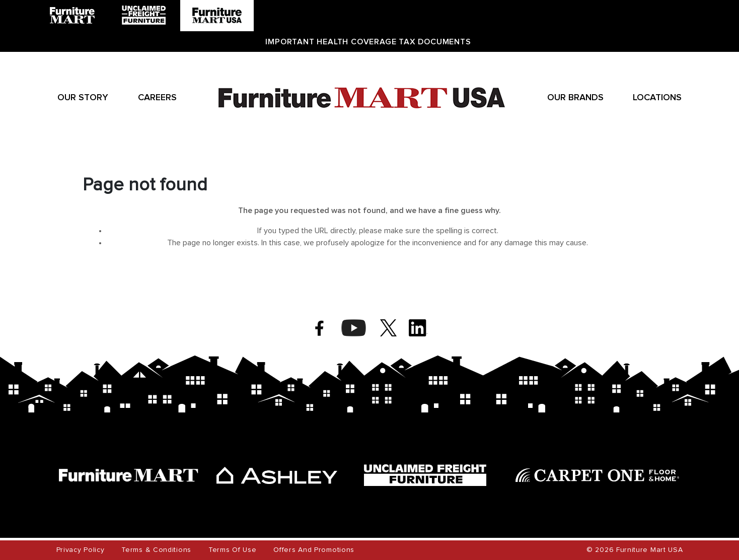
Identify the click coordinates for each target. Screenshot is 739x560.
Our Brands (575, 98)
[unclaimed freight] (425, 475)
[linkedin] (418, 328)
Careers (157, 98)
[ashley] (277, 475)
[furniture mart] (129, 475)
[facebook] (320, 328)
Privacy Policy (81, 550)
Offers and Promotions (314, 550)
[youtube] (354, 328)
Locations (657, 98)
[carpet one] (598, 475)
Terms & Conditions (156, 550)
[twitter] (388, 328)
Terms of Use (232, 550)
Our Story (83, 98)
